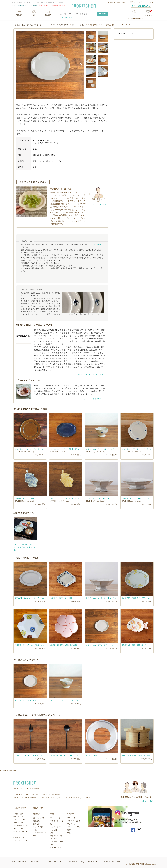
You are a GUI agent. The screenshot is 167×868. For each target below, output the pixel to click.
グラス (53, 833)
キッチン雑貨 (38, 827)
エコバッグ (71, 818)
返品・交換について (21, 826)
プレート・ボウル (78, 25)
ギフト (134, 15)
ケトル (36, 830)
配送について (18, 817)
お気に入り (148, 13)
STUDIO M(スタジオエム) (59, 25)
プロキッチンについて (56, 862)
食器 (34, 15)
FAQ (82, 862)
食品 (69, 833)
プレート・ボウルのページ (94, 399)
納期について (18, 823)
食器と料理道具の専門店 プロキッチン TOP (31, 25)
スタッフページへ (99, 204)
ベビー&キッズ (56, 848)
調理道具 (36, 821)
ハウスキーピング (74, 821)
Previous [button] (20, 65)
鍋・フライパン (39, 818)
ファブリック (72, 824)
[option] (50, 65)
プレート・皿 (55, 818)
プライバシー (92, 862)
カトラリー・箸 (56, 836)
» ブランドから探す (65, 18)
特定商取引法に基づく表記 (110, 862)
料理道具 (19, 15)
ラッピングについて (21, 840)
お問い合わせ (72, 862)
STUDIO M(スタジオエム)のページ (91, 375)
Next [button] (80, 65)
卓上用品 (54, 839)
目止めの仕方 (97, 245)
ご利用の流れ (18, 814)
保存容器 (36, 824)
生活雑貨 (48, 15)
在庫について (18, 828)
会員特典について (20, 837)
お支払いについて (20, 820)
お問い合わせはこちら (141, 6)
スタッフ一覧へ (147, 801)
